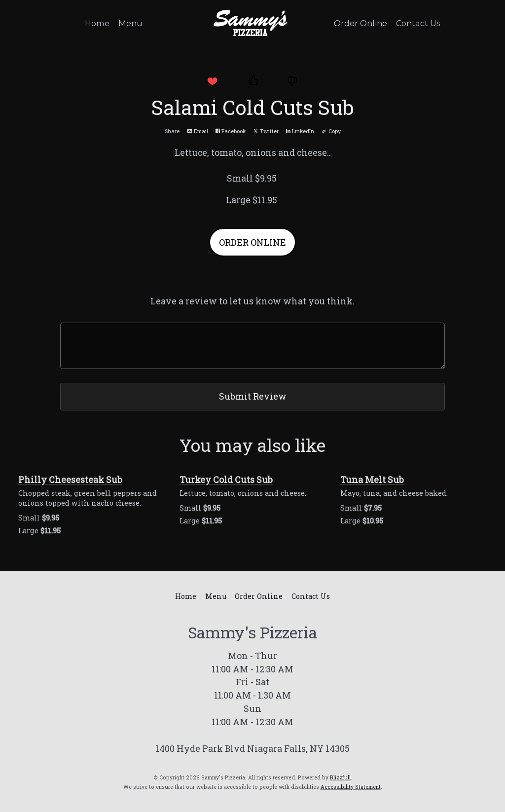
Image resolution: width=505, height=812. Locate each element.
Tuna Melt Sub (372, 480)
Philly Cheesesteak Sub (70, 480)
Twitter (266, 131)
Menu (130, 23)
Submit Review (253, 396)
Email (198, 131)
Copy (331, 131)
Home (97, 23)
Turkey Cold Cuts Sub (226, 480)
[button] (212, 81)
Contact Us (418, 23)
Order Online (361, 23)
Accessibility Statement (351, 787)
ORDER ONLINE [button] (252, 242)
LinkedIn (300, 131)
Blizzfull (340, 777)
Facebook (231, 131)
